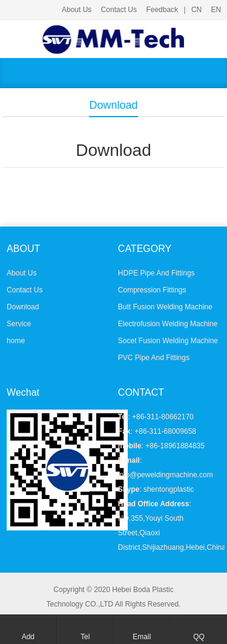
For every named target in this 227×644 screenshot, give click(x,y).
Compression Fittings (152, 290)
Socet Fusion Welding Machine (168, 341)
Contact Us (119, 10)
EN (216, 10)
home (16, 341)
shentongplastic (169, 489)
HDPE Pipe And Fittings (156, 273)
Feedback (162, 10)
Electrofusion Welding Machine (168, 324)
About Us (77, 10)
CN (196, 10)
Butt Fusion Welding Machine (165, 307)
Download (23, 307)
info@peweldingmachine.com (166, 475)
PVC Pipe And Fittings (154, 358)
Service (19, 324)
